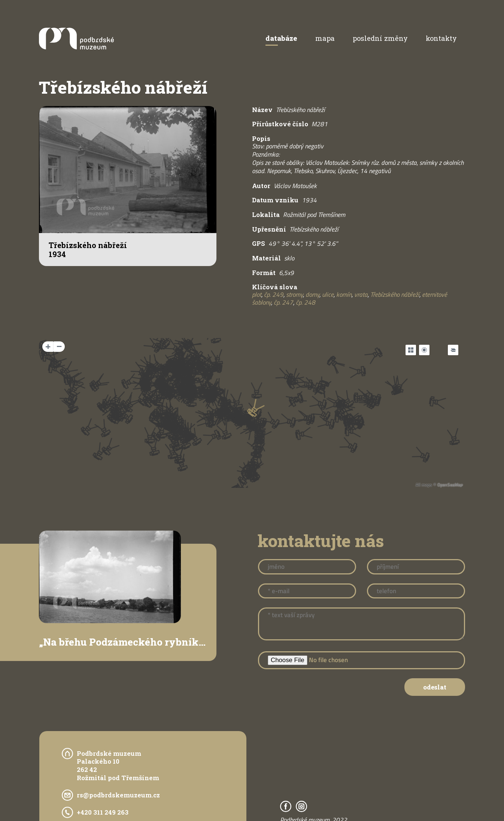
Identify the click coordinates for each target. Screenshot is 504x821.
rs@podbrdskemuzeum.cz (118, 795)
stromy (294, 295)
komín (344, 295)
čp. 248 (306, 302)
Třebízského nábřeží (395, 295)
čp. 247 (283, 302)
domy (312, 295)
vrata (361, 295)
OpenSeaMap (450, 485)
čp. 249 (274, 295)
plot (257, 295)
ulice (328, 295)
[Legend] (453, 350)
